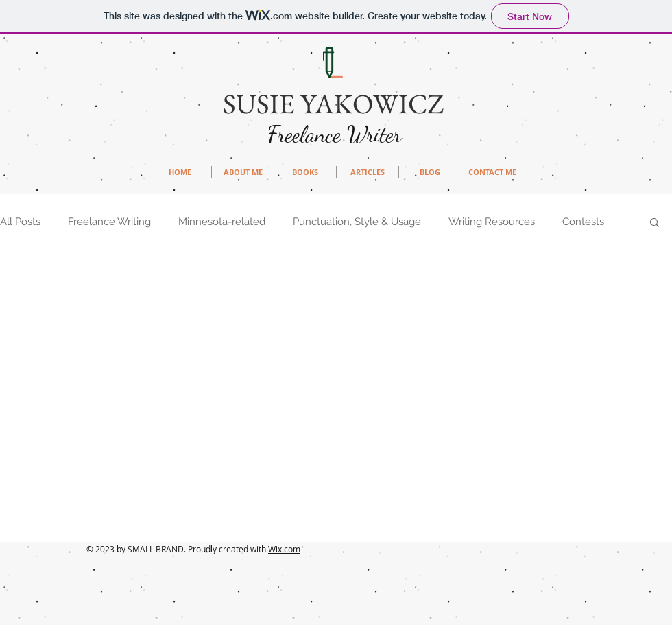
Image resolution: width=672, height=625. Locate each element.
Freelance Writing (109, 222)
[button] (655, 223)
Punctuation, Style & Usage (357, 222)
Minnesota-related (222, 222)
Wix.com (284, 549)
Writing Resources (492, 222)
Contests (583, 222)
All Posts (20, 222)
